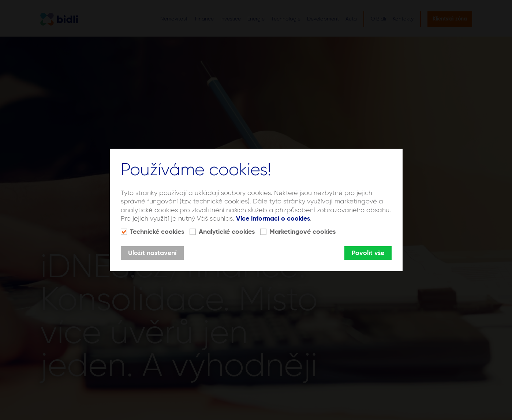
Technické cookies (157, 232)
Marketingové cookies (302, 232)
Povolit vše (368, 253)
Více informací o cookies (273, 219)
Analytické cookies (227, 232)
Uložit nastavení (152, 253)
